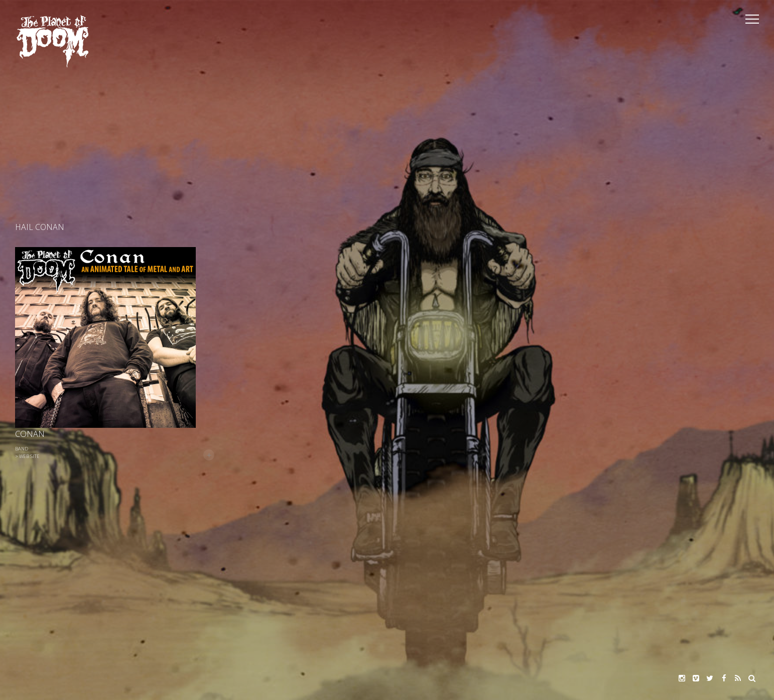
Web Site (29, 456)
